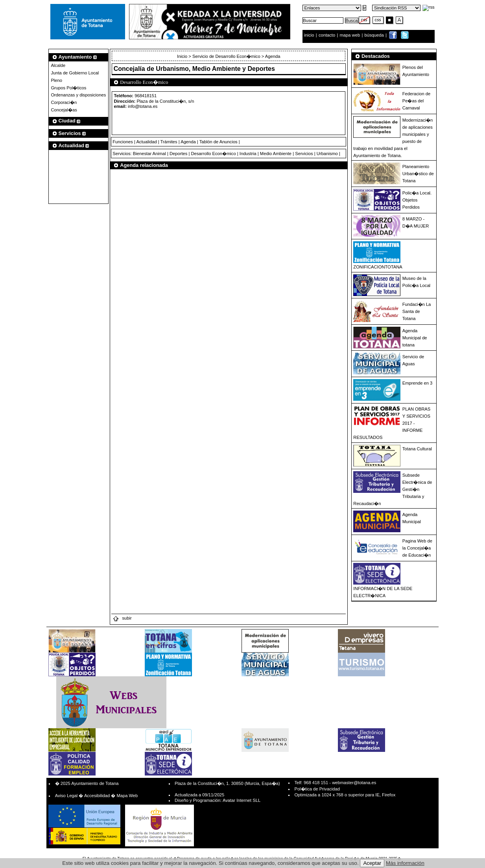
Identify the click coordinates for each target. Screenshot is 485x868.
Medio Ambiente (276, 154)
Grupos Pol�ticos (68, 88)
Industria (248, 154)
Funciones (123, 142)
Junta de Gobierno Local (75, 73)
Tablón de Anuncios (219, 142)
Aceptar (372, 863)
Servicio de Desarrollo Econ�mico (226, 56)
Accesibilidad (97, 796)
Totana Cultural (417, 449)
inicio (310, 35)
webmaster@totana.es (354, 783)
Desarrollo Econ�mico (213, 154)
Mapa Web (127, 796)
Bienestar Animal (149, 154)
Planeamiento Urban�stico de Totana (418, 174)
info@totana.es (143, 106)
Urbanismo (327, 154)
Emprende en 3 (418, 383)
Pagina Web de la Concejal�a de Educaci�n (417, 548)
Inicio (183, 56)
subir (122, 618)
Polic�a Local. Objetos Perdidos (417, 200)
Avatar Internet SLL (242, 800)
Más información (405, 863)
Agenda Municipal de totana (415, 338)
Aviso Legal (66, 796)
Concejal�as (64, 110)
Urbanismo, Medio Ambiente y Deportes (215, 69)
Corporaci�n (64, 102)
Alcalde (58, 65)
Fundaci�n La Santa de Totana (417, 311)
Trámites (169, 142)
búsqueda (375, 35)
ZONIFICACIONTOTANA (378, 267)
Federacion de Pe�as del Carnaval (417, 101)
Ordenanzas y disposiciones (78, 95)
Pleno (56, 80)
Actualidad (146, 142)
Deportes (178, 154)
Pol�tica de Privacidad (317, 789)
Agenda (188, 142)
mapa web (351, 35)
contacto (327, 35)
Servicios (304, 154)
